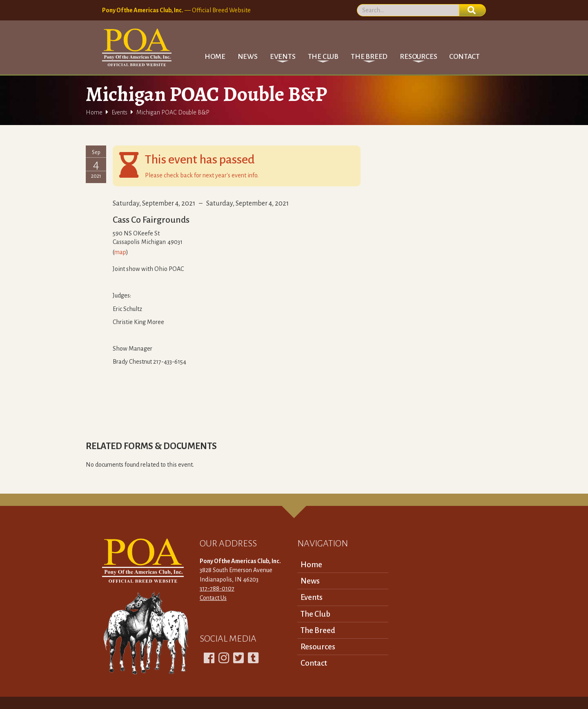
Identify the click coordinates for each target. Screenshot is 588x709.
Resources (318, 647)
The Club (315, 614)
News (248, 57)
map (120, 252)
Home (215, 57)
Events (119, 112)
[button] (283, 57)
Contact (464, 57)
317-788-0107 (217, 588)
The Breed (318, 630)
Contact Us (213, 598)
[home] (137, 47)
